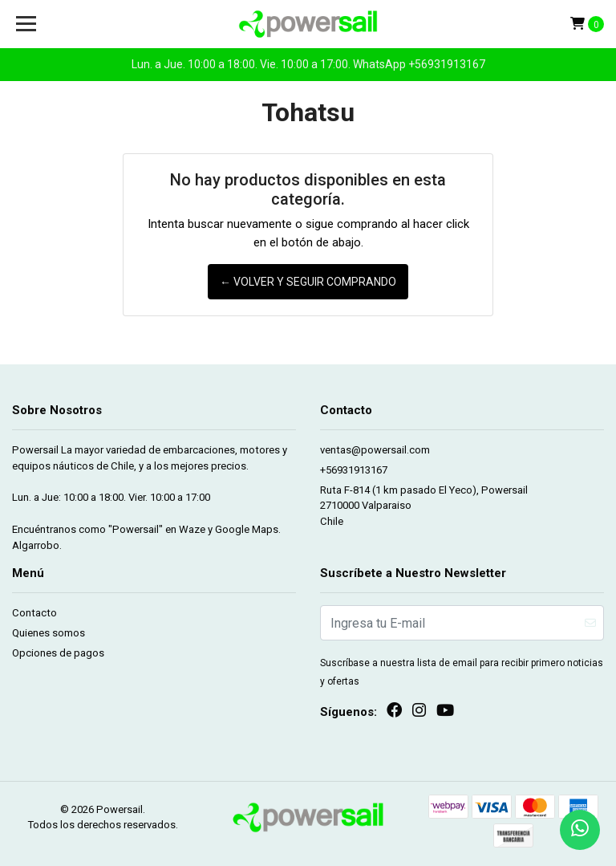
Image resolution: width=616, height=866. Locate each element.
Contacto (34, 613)
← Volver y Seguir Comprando (308, 282)
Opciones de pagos (58, 653)
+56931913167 (354, 470)
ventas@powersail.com (375, 450)
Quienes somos (49, 633)
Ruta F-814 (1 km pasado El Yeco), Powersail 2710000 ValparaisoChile (424, 506)
